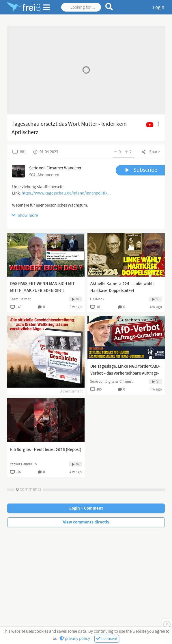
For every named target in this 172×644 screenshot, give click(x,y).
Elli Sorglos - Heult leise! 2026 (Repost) (46, 450)
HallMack (97, 299)
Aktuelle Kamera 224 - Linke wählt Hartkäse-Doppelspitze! (122, 287)
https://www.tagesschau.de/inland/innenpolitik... (66, 193)
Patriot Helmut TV (24, 464)
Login (159, 8)
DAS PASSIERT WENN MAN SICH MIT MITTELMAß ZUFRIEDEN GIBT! (42, 287)
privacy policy (75, 639)
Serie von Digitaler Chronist (111, 382)
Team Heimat (20, 299)
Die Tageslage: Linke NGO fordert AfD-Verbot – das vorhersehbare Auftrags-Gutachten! (125, 373)
